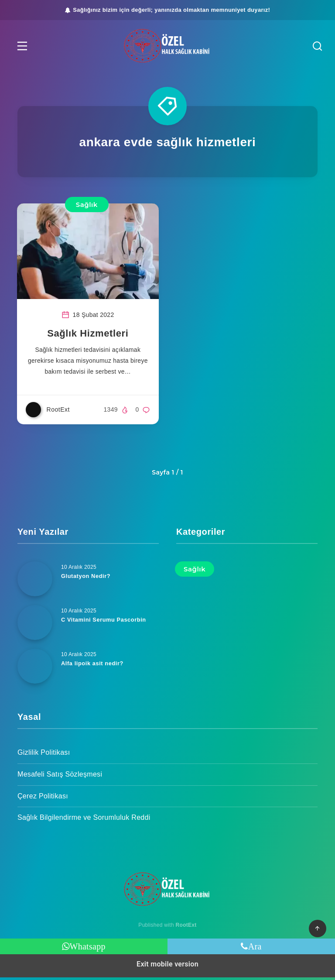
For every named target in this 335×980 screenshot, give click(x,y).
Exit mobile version (167, 967)
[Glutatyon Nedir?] (35, 581)
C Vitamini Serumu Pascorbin (104, 622)
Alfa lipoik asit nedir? (93, 666)
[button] (24, 46)
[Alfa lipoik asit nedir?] (35, 669)
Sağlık (87, 205)
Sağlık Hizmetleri (88, 336)
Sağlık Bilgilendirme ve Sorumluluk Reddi (84, 820)
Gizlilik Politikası (44, 755)
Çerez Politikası (43, 799)
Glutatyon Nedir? (86, 579)
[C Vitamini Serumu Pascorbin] (35, 625)
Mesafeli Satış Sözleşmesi (60, 777)
